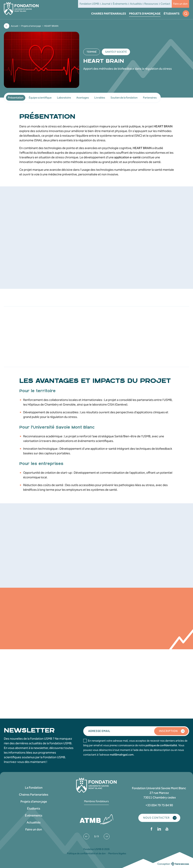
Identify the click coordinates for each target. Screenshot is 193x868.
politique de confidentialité (161, 745)
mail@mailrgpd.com (122, 755)
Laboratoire (64, 98)
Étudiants (172, 14)
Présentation (16, 98)
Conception (173, 864)
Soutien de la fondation (124, 98)
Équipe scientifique (40, 98)
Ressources (151, 4)
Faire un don (180, 4)
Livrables (100, 98)
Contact (165, 4)
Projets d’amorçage (145, 14)
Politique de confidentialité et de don (86, 853)
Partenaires (150, 98)
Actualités (136, 4)
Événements (120, 4)
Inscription (172, 731)
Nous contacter (160, 818)
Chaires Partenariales (109, 14)
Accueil (14, 26)
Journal (106, 4)
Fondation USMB (89, 4)
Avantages (83, 98)
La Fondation (34, 788)
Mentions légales (117, 853)
